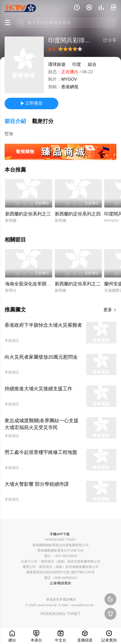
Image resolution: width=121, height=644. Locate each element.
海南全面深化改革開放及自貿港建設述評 (46, 284)
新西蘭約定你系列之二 (78, 284)
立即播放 (31, 103)
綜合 (92, 64)
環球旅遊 (57, 64)
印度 (77, 64)
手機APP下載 (60, 534)
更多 (110, 310)
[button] (18, 121)
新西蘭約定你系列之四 (78, 214)
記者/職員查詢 (61, 583)
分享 (110, 40)
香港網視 (70, 87)
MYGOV (69, 79)
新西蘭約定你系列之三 (28, 214)
